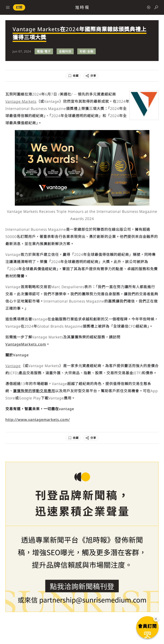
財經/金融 (86, 51)
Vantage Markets (21, 101)
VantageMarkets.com (26, 344)
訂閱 (19, 7)
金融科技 (65, 51)
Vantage (13, 366)
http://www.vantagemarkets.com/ (38, 420)
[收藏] (73, 76)
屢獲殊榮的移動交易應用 (34, 391)
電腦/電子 (44, 51)
